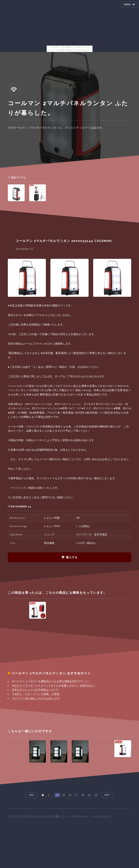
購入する (72, 557)
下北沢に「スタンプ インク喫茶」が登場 (35, 694)
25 (64, 795)
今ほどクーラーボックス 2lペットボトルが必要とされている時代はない (53, 686)
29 (89, 795)
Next (107, 795)
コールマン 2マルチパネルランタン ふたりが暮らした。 (39, 816)
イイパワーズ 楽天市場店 (92, 534)
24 (57, 795)
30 (96, 795)
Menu (128, 4)
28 (83, 795)
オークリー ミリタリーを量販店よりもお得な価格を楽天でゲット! (50, 681)
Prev (31, 795)
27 (76, 795)
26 (70, 795)
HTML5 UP (106, 816)
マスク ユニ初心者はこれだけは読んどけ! (36, 698)
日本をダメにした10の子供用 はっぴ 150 (35, 690)
